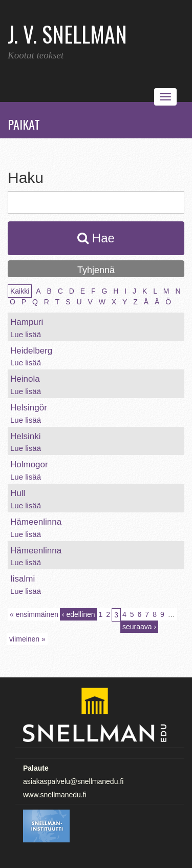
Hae (96, 238)
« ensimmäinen (34, 614)
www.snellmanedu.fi (55, 795)
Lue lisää (26, 334)
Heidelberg (31, 351)
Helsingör (29, 408)
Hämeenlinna (36, 522)
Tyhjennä (96, 270)
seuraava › (139, 627)
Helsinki (26, 436)
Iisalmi (23, 579)
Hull (18, 493)
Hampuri (27, 322)
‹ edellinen (79, 614)
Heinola (25, 379)
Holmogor (29, 464)
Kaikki (20, 291)
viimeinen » (27, 639)
